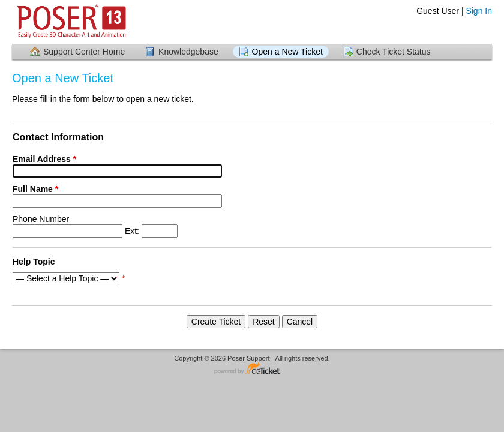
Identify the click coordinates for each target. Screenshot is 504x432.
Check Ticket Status (394, 52)
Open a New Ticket (287, 52)
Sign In (479, 11)
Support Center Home (84, 52)
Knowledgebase (188, 52)
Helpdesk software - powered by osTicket (252, 369)
